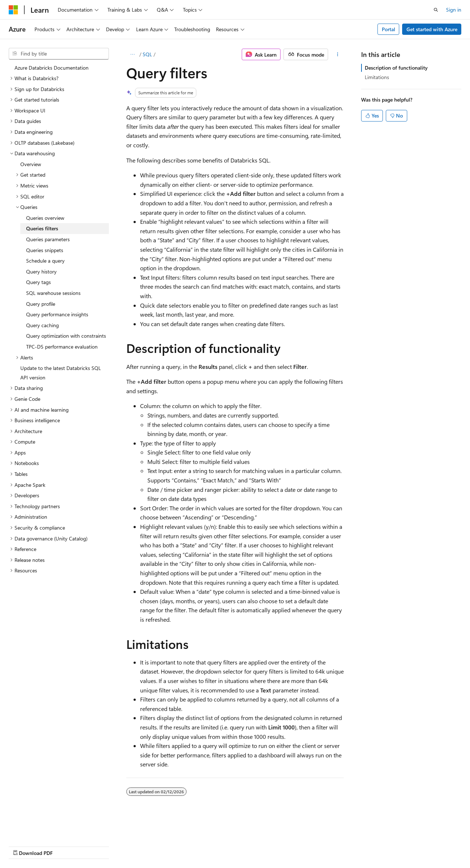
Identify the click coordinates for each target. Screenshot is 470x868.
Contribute (130, 846)
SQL (147, 54)
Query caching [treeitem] (42, 325)
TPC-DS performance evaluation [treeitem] (62, 347)
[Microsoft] (13, 10)
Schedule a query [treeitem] (45, 261)
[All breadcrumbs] (133, 54)
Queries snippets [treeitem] (45, 250)
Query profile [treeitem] (41, 304)
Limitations (377, 77)
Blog (99, 846)
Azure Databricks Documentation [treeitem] (52, 68)
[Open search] (436, 10)
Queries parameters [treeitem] (48, 239)
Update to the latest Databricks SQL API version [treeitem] (61, 373)
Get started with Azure (432, 29)
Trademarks (301, 846)
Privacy (159, 846)
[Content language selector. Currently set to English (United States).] (42, 828)
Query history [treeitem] (41, 271)
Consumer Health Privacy (209, 846)
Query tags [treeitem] (38, 282)
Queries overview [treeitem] (45, 218)
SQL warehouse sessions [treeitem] (53, 293)
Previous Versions (66, 846)
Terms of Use (265, 846)
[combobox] (59, 54)
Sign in (454, 10)
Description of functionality (396, 68)
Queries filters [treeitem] (42, 228)
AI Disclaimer (23, 846)
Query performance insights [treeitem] (57, 314)
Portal (389, 29)
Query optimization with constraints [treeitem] (66, 336)
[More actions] (337, 54)
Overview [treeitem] (31, 164)
